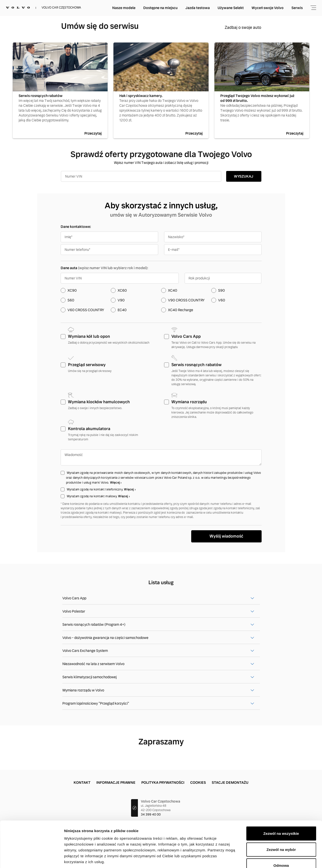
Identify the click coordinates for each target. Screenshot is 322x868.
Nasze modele (124, 8)
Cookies (198, 783)
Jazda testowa (198, 8)
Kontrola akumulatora (89, 429)
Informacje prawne (116, 783)
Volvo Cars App (186, 336)
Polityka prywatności (163, 783)
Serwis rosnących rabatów (196, 365)
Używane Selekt (231, 8)
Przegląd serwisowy (87, 365)
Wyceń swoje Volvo (268, 8)
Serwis (297, 8)
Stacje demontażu (230, 783)
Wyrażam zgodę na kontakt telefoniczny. (95, 489)
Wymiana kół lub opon (89, 336)
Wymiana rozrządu (189, 402)
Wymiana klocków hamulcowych (99, 402)
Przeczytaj (93, 133)
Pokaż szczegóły (261, 858)
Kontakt (82, 783)
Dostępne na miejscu (160, 8)
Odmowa (281, 836)
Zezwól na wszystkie (281, 804)
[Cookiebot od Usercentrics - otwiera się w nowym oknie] (32, 858)
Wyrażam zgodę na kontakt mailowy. (93, 496)
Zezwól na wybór (281, 820)
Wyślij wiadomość (226, 536)
